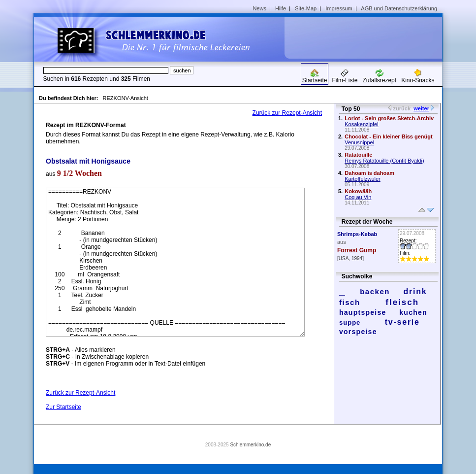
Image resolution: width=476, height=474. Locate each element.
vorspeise (358, 332)
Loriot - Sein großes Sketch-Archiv (389, 118)
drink (415, 291)
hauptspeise (363, 312)
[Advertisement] (367, 37)
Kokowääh (358, 191)
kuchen (413, 312)
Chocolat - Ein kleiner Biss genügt (388, 136)
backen (375, 291)
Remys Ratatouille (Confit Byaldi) (384, 161)
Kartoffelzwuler (363, 179)
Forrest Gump (357, 250)
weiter (421, 108)
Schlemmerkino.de (250, 445)
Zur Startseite (63, 407)
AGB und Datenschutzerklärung (399, 8)
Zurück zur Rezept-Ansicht (287, 113)
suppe (350, 322)
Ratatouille (358, 155)
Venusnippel (359, 142)
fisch (350, 302)
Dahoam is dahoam (369, 173)
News (259, 8)
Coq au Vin (358, 197)
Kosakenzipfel (362, 124)
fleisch (402, 302)
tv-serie (402, 322)
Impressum (339, 8)
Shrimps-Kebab (357, 234)
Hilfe (281, 8)
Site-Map (306, 8)
